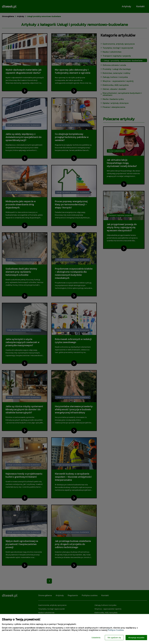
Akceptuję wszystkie (136, 638)
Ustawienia (96, 638)
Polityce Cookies (116, 630)
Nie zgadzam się (114, 638)
